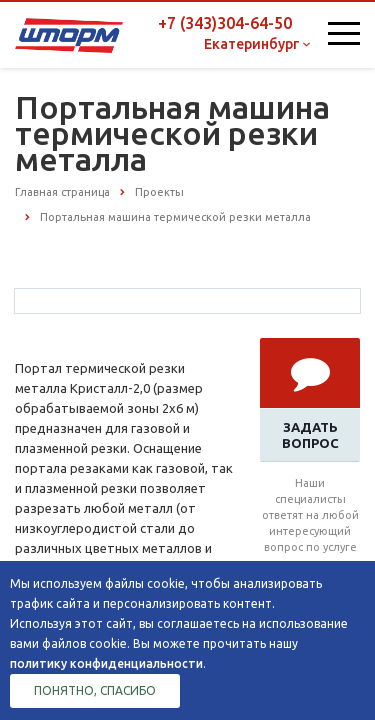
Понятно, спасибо (95, 690)
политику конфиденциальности (106, 663)
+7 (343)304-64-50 (225, 23)
